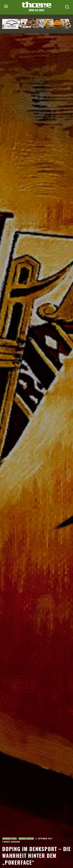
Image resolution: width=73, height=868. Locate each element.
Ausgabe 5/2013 (10, 839)
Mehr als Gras (37, 10)
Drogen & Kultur (26, 839)
